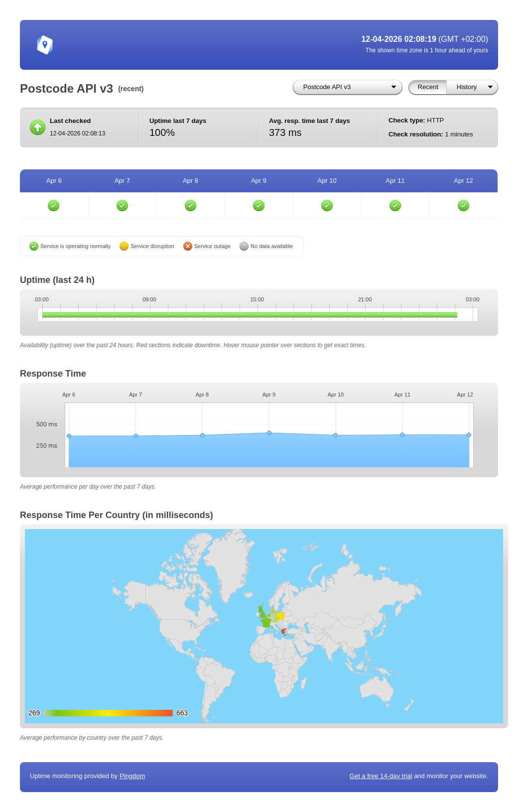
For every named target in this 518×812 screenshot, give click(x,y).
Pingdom (132, 776)
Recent (428, 87)
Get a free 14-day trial (381, 776)
